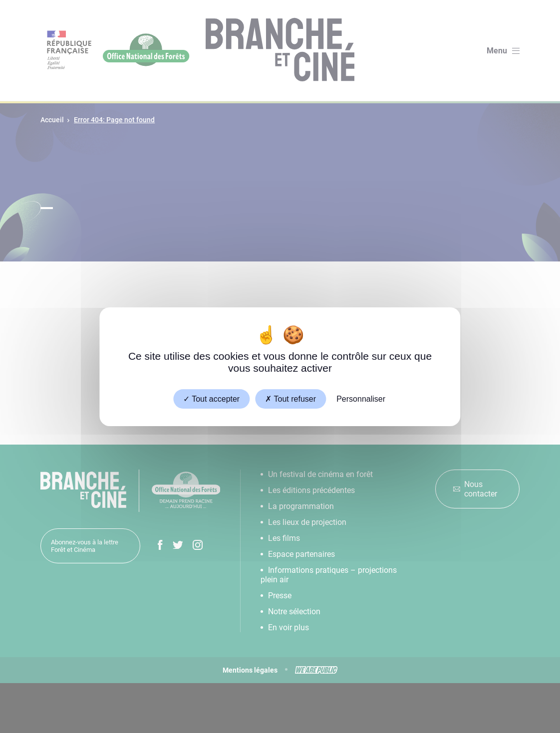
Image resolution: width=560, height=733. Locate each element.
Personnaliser (361, 398)
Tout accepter (211, 398)
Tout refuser (290, 398)
